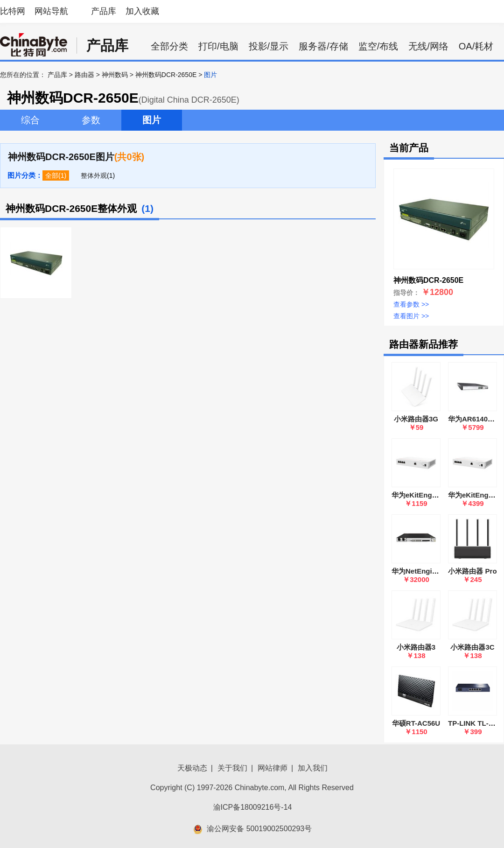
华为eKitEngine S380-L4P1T (438, 495)
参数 (91, 120)
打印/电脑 (218, 46)
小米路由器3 (416, 647)
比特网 (13, 11)
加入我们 (313, 768)
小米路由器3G (416, 419)
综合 (30, 120)
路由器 (84, 75)
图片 (152, 120)
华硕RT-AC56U (416, 723)
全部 (52, 175)
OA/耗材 (476, 46)
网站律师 (273, 768)
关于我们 (232, 768)
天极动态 (192, 768)
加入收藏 (142, 11)
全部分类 (169, 46)
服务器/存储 (323, 46)
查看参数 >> (411, 304)
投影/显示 (269, 46)
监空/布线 (378, 46)
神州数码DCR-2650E (166, 75)
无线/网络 (428, 46)
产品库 (104, 11)
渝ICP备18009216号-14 (253, 807)
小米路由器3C (472, 647)
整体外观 (94, 175)
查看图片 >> (411, 316)
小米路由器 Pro (472, 571)
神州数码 (115, 75)
